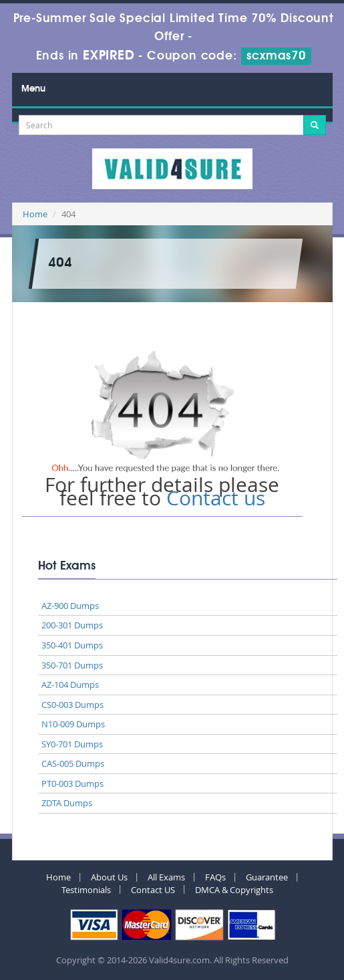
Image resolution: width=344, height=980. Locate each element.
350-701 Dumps (72, 665)
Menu (33, 89)
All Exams (166, 877)
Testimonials (86, 890)
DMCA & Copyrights (234, 890)
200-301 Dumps (72, 625)
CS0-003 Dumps (72, 705)
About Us (109, 877)
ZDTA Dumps (67, 803)
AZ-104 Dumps (70, 685)
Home (35, 214)
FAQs (215, 877)
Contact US (153, 890)
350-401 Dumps (72, 645)
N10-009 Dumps (73, 724)
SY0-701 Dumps (72, 744)
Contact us (216, 498)
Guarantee (267, 877)
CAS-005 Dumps (73, 763)
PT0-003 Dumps (72, 783)
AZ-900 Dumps (70, 606)
